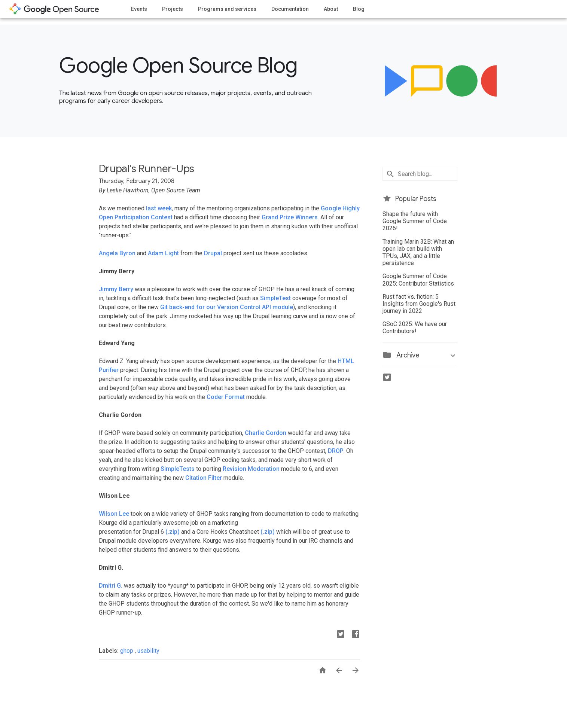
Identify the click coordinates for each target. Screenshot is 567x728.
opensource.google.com (54, 9)
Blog (359, 9)
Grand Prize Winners (290, 217)
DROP (336, 451)
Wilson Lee (114, 514)
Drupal (213, 253)
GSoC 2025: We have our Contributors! (415, 328)
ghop (127, 651)
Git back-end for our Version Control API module (227, 307)
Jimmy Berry (116, 289)
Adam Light (163, 253)
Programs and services (227, 9)
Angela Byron (117, 253)
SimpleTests (178, 469)
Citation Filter (204, 478)
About (331, 9)
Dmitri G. (111, 586)
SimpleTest (275, 298)
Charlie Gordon (266, 433)
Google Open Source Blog (178, 66)
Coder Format (226, 397)
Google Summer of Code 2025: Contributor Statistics (418, 280)
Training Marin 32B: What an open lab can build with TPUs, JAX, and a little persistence (418, 252)
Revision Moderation (251, 469)
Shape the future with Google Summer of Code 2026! (415, 221)
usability (148, 651)
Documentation (290, 9)
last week (159, 208)
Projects (173, 9)
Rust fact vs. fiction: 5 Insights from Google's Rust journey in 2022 (419, 304)
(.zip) (173, 532)
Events (139, 9)
